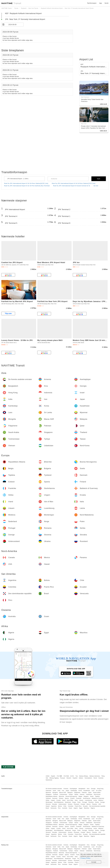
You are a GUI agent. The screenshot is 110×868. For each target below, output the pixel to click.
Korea (80, 791)
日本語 (48, 776)
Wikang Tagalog (54, 778)
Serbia (97, 802)
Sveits (92, 796)
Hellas (48, 800)
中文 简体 (66, 776)
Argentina (54, 806)
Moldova (101, 800)
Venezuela (54, 808)
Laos (93, 791)
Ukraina (70, 804)
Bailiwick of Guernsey (98, 798)
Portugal (85, 802)
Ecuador (85, 806)
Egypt (81, 808)
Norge (74, 802)
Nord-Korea (97, 794)
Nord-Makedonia (59, 802)
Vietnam (82, 794)
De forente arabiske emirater (54, 789)
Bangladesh (82, 789)
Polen (79, 802)
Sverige (103, 802)
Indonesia (49, 791)
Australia (65, 808)
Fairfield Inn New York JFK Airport (52, 301)
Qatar (90, 793)
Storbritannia (87, 798)
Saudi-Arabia (97, 793)
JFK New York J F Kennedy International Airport (25, 19)
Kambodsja (74, 791)
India (59, 791)
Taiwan (76, 794)
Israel (54, 791)
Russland (77, 804)
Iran (63, 791)
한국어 (72, 776)
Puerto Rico (78, 806)
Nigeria (93, 808)
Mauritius (87, 808)
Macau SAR (63, 793)
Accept (94, 862)
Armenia (66, 789)
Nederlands (49, 780)
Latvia (95, 800)
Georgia (93, 789)
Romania (91, 802)
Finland (72, 798)
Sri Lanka (99, 791)
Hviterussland (62, 804)
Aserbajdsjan (73, 789)
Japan (67, 791)
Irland (64, 800)
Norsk (95, 778)
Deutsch (69, 778)
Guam (70, 808)
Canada (83, 804)
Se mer (96, 186)
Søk (99, 179)
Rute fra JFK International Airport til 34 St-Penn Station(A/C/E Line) (26, 183)
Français (63, 778)
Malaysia (70, 793)
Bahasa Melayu (84, 776)
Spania (67, 798)
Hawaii (48, 806)
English (53, 776)
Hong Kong (100, 789)
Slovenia (48, 804)
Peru (59, 808)
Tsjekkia (97, 796)
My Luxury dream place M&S (50, 340)
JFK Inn (76, 262)
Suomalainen (88, 778)
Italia (76, 800)
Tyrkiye (71, 794)
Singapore (49, 794)
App (100, 3)
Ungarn (53, 800)
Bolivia (60, 806)
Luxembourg (88, 800)
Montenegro (49, 802)
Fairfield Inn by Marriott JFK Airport (17, 301)
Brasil (47, 808)
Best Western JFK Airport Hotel (51, 262)
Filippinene (77, 793)
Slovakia (55, 804)
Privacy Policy (85, 858)
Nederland (68, 802)
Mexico (89, 804)
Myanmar (48, 793)
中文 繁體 (59, 776)
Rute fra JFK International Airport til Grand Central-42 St (72, 186)
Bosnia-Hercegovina (71, 796)
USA (100, 804)
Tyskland (48, 798)
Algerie (76, 808)
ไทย (77, 776)
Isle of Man (70, 800)
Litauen (81, 800)
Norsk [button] (107, 3)
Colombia (71, 806)
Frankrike (79, 798)
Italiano (81, 778)
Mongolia (55, 793)
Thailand (56, 794)
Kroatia (59, 800)
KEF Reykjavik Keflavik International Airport (23, 13)
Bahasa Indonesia (95, 776)
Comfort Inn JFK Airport (12, 262)
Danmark (55, 798)
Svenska (101, 778)
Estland (61, 798)
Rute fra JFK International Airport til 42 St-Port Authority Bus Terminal (27, 186)
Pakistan (84, 793)
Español (75, 778)
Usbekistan (89, 794)
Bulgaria (86, 796)
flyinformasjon (92, 3)
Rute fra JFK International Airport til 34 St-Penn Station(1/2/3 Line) (74, 183)
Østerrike (61, 796)
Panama (95, 804)
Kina (88, 789)
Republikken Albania (52, 796)
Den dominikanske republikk (97, 806)
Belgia (80, 796)
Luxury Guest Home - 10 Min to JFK (17, 340)
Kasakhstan (87, 791)
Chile (65, 806)
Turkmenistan (63, 794)
